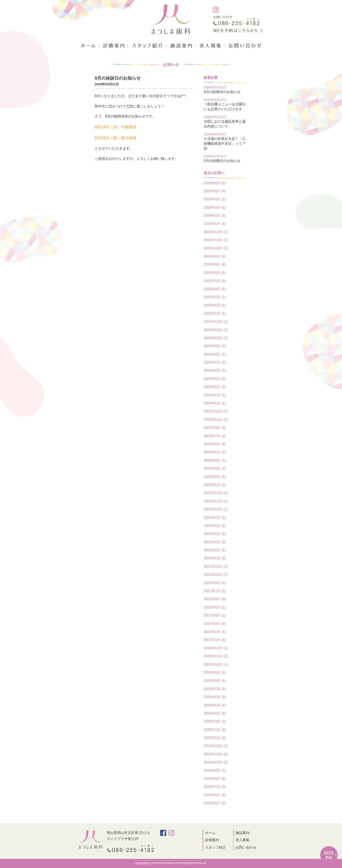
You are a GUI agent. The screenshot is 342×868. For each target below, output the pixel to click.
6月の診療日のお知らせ (222, 92)
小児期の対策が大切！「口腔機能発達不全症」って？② (225, 144)
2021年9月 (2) (215, 583)
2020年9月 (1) (215, 673)
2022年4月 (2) (215, 542)
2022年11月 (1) (216, 501)
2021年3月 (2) (215, 624)
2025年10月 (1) (216, 248)
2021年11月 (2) (216, 566)
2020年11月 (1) (216, 656)
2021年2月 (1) (215, 632)
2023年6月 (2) (215, 444)
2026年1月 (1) (215, 224)
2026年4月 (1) (215, 199)
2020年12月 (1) (216, 648)
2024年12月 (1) (216, 322)
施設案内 (243, 833)
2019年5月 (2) (215, 803)
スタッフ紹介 (215, 847)
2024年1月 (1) (215, 403)
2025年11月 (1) (216, 240)
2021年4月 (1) (215, 615)
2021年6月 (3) (215, 599)
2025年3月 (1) (215, 297)
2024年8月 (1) (215, 354)
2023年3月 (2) (215, 468)
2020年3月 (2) (215, 721)
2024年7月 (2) (215, 362)
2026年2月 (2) (215, 216)
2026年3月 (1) (215, 207)
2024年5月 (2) (215, 379)
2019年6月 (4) (215, 795)
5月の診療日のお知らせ (222, 161)
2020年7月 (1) (215, 689)
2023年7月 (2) (215, 436)
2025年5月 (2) (215, 281)
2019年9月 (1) (215, 771)
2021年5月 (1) (215, 607)
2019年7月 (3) (215, 787)
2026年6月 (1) (215, 183)
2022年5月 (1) (215, 534)
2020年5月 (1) (215, 705)
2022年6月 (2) (215, 526)
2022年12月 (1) (216, 493)
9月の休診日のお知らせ (118, 78)
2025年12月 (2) (216, 232)
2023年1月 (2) (215, 485)
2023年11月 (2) (216, 420)
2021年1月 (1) (215, 640)
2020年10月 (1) (216, 664)
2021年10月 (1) (216, 575)
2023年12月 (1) (216, 411)
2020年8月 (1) (215, 681)
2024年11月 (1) (216, 330)
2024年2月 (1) (215, 395)
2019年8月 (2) (215, 779)
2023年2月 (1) (215, 477)
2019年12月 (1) (216, 746)
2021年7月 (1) (215, 591)
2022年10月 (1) (216, 509)
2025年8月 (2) (215, 264)
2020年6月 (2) (215, 697)
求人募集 (243, 840)
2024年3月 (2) (215, 387)
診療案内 (212, 840)
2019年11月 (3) (216, 754)
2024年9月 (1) (215, 346)
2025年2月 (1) (215, 305)
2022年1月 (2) (215, 558)
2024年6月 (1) (215, 370)
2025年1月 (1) (215, 314)
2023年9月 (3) (215, 428)
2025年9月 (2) (215, 256)
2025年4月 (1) (215, 289)
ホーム (210, 833)
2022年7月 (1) (215, 518)
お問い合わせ (246, 847)
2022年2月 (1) (215, 550)
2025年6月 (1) (215, 273)
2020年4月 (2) (215, 713)
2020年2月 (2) (215, 730)
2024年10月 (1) (216, 338)
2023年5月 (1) (215, 452)
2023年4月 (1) (215, 460)
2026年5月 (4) (215, 191)
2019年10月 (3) (216, 762)
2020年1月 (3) (215, 738)
